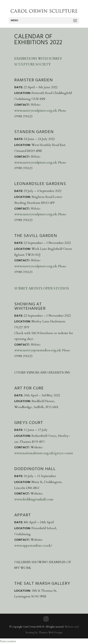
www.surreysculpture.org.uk (36, 111)
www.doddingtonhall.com (34, 499)
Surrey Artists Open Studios (42, 288)
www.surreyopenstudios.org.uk (38, 350)
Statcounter (8, 641)
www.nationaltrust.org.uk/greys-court (44, 453)
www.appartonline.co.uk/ (33, 546)
